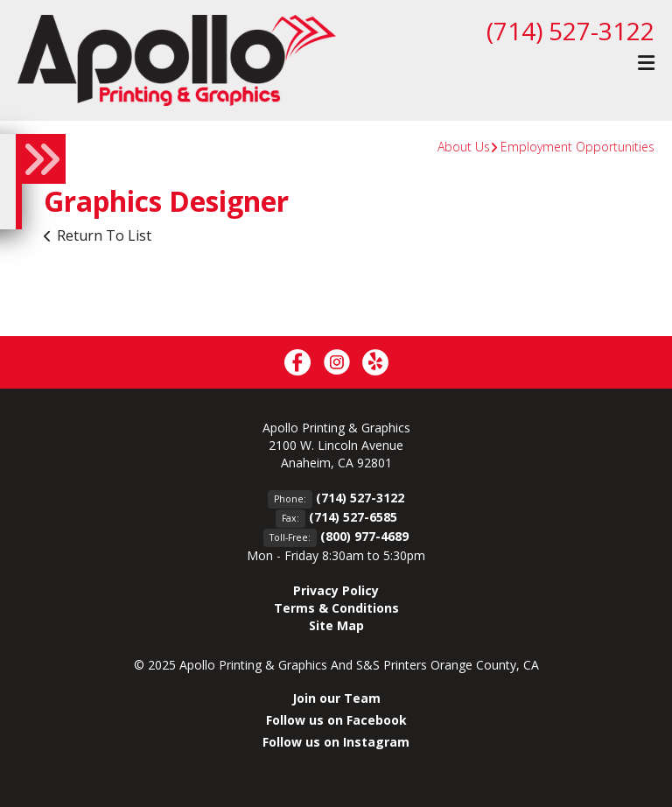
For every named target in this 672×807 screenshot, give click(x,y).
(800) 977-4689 (364, 536)
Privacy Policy (336, 590)
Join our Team (336, 698)
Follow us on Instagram (336, 742)
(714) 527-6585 (353, 517)
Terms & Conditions (336, 608)
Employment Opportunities (577, 147)
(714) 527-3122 (570, 31)
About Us (464, 147)
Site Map (336, 625)
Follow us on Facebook (336, 720)
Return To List (104, 235)
